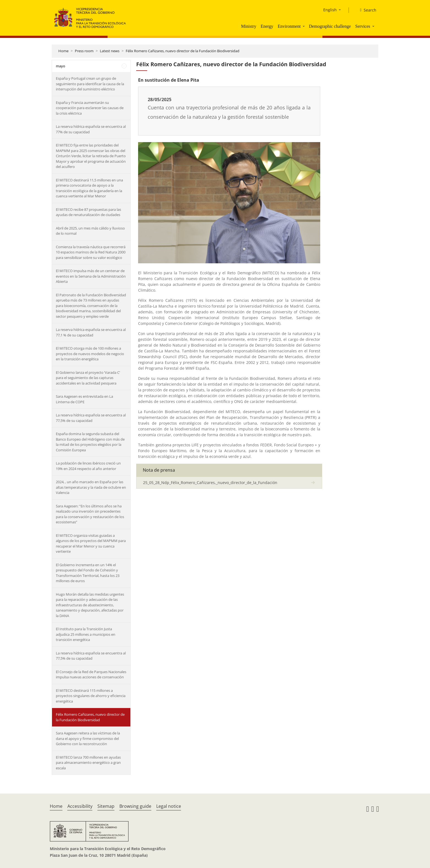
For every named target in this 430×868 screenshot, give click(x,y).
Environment (289, 26)
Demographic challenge (330, 26)
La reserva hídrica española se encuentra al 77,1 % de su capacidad (91, 332)
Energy (267, 26)
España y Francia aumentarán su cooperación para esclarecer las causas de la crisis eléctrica (90, 108)
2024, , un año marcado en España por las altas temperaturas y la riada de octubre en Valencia (91, 487)
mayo (61, 66)
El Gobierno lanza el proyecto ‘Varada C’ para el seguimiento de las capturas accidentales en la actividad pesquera (88, 378)
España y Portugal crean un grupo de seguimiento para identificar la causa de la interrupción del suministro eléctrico (90, 84)
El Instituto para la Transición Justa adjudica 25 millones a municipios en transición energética (86, 634)
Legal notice (169, 806)
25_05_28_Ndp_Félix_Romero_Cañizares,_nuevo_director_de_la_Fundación (210, 483)
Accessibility (80, 806)
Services (363, 26)
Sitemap (106, 806)
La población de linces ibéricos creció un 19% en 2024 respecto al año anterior (88, 466)
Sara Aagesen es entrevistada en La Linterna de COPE (84, 399)
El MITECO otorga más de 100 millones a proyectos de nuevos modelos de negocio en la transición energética (90, 354)
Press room (84, 51)
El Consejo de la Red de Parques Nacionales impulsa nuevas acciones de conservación (91, 675)
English (330, 10)
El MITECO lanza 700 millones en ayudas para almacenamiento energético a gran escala (88, 763)
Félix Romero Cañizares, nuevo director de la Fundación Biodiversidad (183, 51)
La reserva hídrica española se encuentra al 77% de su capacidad (91, 129)
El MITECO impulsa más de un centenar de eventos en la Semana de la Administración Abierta (91, 276)
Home (63, 51)
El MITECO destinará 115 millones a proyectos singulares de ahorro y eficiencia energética (91, 696)
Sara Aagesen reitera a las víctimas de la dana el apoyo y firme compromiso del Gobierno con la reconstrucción (88, 738)
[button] (304, 26)
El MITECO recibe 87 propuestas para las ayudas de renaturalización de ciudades (88, 212)
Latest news (110, 51)
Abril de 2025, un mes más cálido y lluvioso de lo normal (90, 231)
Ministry (249, 26)
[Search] (366, 10)
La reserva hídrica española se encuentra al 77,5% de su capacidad (91, 418)
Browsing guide (135, 806)
